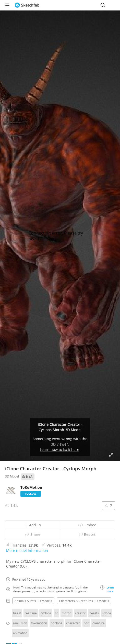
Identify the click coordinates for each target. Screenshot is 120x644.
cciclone (57, 623)
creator (80, 613)
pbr (86, 623)
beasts (94, 613)
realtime (31, 613)
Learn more (107, 589)
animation (20, 633)
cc (56, 613)
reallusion (20, 623)
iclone (107, 613)
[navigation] (7, 5)
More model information (27, 551)
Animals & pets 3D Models (33, 601)
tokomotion (39, 623)
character (73, 623)
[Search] (103, 5)
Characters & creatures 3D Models (84, 601)
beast (17, 613)
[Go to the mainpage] (27, 5)
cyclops (46, 613)
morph (67, 613)
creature (99, 623)
